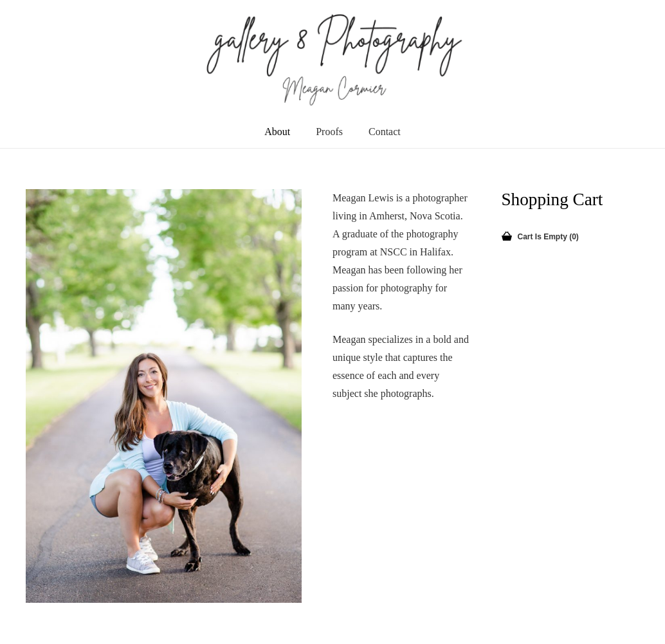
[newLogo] (333, 58)
